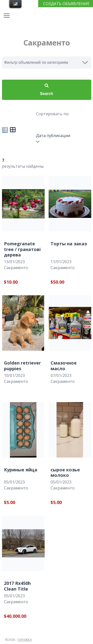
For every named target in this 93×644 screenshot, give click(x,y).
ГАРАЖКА (25, 640)
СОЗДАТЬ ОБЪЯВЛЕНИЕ (66, 4)
